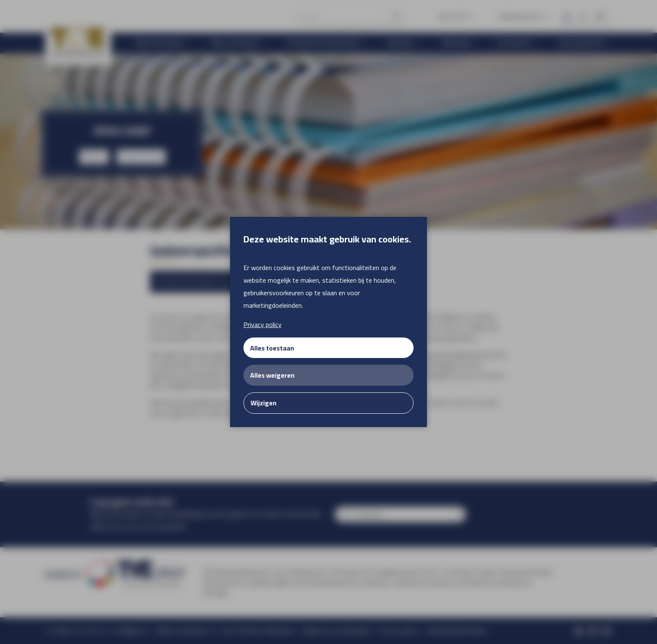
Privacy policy (263, 325)
